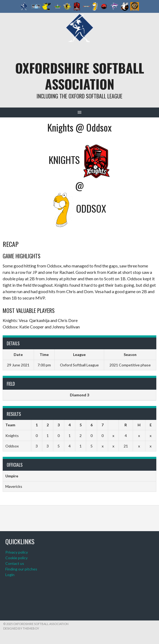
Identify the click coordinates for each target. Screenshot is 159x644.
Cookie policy (16, 558)
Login (10, 575)
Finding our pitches (21, 569)
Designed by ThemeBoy (21, 628)
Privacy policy (17, 552)
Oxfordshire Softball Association (80, 76)
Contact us (15, 563)
